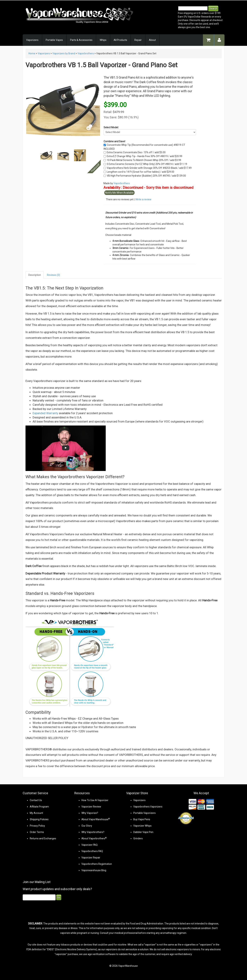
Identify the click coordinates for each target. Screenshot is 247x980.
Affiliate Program (39, 807)
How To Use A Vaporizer (95, 800)
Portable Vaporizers (144, 813)
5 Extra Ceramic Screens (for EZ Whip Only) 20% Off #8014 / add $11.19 (147, 164)
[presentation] (50, 911)
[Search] (193, 8)
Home (32, 53)
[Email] (39, 897)
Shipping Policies (39, 819)
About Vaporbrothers (94, 838)
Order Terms (37, 832)
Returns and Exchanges (43, 838)
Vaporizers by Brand (64, 53)
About (152, 40)
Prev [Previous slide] (44, 157)
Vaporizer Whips (142, 826)
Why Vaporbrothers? (93, 832)
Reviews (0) (53, 275)
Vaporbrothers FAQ (92, 851)
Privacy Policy (37, 826)
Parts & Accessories (81, 40)
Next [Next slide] (82, 157)
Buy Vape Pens (142, 819)
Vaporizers (32, 40)
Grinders (138, 838)
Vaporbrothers (86, 53)
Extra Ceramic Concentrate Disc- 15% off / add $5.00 (136, 152)
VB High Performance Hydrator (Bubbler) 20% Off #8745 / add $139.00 (146, 176)
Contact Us (36, 800)
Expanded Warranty (45, 413)
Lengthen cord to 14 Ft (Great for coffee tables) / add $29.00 (140, 172)
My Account (36, 813)
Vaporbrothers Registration (97, 864)
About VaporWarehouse (96, 819)
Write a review (144, 199)
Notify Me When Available (119, 193)
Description (35, 275)
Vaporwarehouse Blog (94, 870)
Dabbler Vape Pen (143, 832)
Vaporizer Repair (91, 858)
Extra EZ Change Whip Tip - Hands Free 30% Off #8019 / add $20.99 (144, 156)
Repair (138, 40)
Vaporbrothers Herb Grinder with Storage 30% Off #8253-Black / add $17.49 (149, 168)
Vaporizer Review (91, 807)
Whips (103, 40)
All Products (120, 40)
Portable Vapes (54, 40)
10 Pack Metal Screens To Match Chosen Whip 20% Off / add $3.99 (144, 160)
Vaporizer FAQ (90, 845)
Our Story (87, 826)
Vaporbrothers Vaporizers (148, 807)
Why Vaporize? (90, 813)
